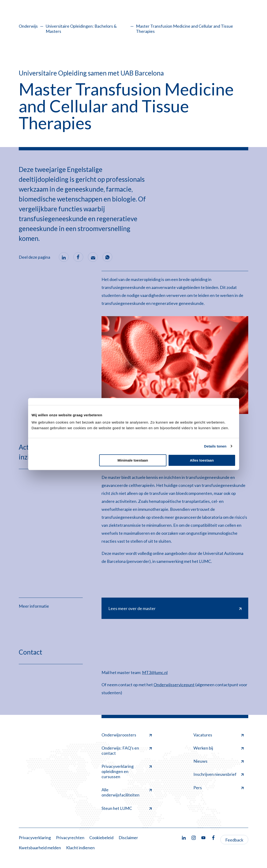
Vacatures (218, 735)
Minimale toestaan (133, 460)
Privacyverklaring (35, 838)
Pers (218, 788)
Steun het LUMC (127, 808)
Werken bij (218, 748)
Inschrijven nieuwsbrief (218, 774)
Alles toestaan (202, 460)
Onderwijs (28, 26)
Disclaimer (128, 838)
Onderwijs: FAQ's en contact (127, 751)
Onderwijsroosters (127, 735)
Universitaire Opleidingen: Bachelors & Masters (81, 29)
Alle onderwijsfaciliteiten (127, 792)
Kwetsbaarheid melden (40, 848)
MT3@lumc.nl (155, 672)
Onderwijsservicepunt (174, 685)
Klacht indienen (80, 848)
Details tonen (215, 446)
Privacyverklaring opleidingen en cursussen (127, 772)
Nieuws (218, 761)
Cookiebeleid (101, 838)
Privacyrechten (70, 838)
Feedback (234, 840)
